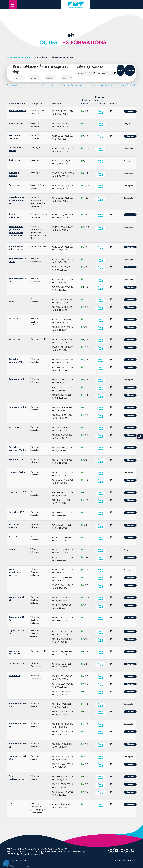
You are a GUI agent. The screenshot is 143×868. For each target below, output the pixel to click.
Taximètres (14, 160)
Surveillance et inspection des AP (16, 200)
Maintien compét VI (17, 745)
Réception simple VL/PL (16, 360)
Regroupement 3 (17, 492)
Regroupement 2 (17, 407)
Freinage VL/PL (17, 472)
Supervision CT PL (17, 618)
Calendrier (41, 57)
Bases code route (15, 300)
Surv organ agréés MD (14, 652)
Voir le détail (100, 112)
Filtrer (121, 70)
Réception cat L (17, 459)
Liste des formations (18, 57)
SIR (10, 804)
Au (99, 73)
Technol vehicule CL (17, 280)
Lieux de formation (63, 57)
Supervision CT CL (17, 632)
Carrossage (15, 427)
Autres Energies (17, 537)
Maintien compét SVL (17, 725)
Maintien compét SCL (17, 757)
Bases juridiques (17, 663)
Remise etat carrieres (15, 137)
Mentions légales (126, 861)
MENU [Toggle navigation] (13, 5)
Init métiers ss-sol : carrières (16, 248)
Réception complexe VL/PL (17, 448)
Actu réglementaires (16, 778)
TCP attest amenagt (14, 526)
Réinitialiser (130, 70)
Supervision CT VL (17, 598)
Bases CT (14, 319)
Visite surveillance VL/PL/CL (15, 572)
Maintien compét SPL (17, 705)
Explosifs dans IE (17, 111)
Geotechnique (16, 123)
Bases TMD (14, 339)
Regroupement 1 (17, 379)
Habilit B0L (15, 676)
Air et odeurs (16, 185)
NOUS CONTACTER (17, 861)
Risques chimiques (14, 216)
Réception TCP (16, 512)
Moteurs (13, 549)
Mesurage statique (14, 174)
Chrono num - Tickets (16, 149)
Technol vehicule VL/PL (17, 260)
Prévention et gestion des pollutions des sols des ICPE (16, 231)
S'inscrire (130, 111)
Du (78, 73)
